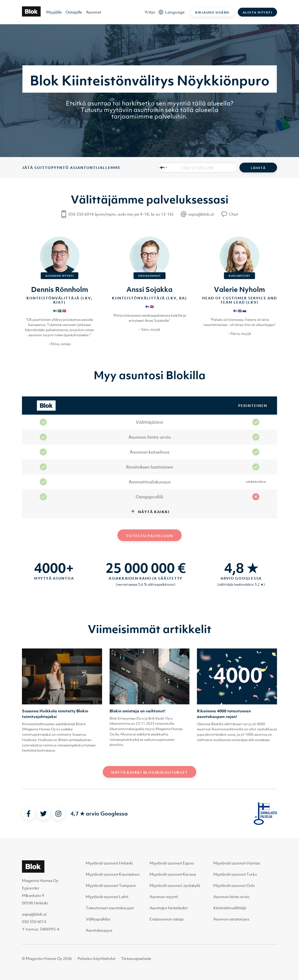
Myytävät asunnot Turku (235, 874)
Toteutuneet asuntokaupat (110, 908)
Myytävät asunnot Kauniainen (113, 874)
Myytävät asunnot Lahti (107, 897)
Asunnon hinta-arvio (231, 897)
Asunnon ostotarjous (231, 919)
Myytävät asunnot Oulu (234, 885)
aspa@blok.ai (34, 914)
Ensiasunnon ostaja (167, 919)
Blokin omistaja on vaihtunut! (138, 711)
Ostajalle (74, 12)
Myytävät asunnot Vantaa (237, 863)
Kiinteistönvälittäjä (230, 908)
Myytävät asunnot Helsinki (109, 863)
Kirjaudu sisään (212, 12)
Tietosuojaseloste (136, 959)
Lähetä (258, 168)
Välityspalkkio (98, 919)
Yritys (150, 12)
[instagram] (58, 814)
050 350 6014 (34, 922)
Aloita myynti (258, 12)
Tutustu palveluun (149, 536)
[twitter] (43, 814)
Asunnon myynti (164, 897)
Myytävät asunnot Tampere (111, 885)
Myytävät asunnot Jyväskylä (175, 885)
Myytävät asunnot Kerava (173, 874)
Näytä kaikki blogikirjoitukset (150, 772)
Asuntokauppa (99, 930)
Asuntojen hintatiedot (169, 908)
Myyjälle (54, 12)
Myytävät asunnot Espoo (172, 863)
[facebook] (28, 814)
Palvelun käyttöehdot (96, 959)
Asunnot (94, 12)
